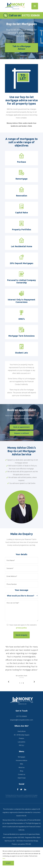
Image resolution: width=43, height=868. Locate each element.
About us (22, 767)
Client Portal (22, 778)
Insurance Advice (21, 760)
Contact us (22, 774)
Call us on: (24, 15)
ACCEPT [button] (8, 863)
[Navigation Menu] (35, 6)
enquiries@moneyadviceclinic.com (22, 720)
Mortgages (22, 757)
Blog (22, 771)
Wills (21, 764)
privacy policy (21, 628)
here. (4, 858)
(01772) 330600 (22, 716)
